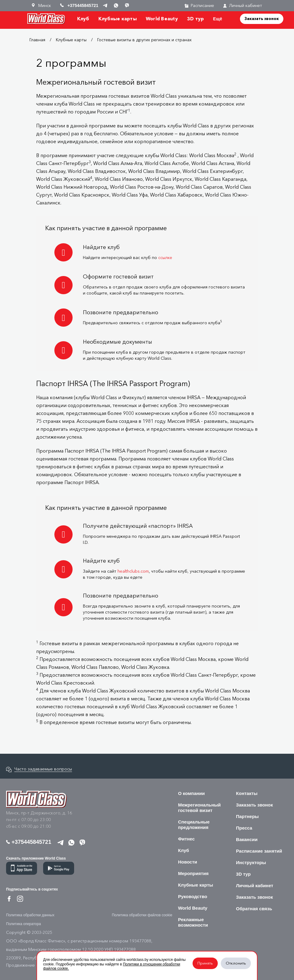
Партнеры (247, 816)
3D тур (196, 19)
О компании (191, 793)
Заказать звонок (262, 19)
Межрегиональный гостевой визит (199, 808)
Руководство (193, 896)
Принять (205, 963)
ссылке (165, 258)
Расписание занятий (259, 851)
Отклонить (236, 963)
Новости (188, 862)
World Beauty (162, 19)
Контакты (247, 793)
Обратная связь (254, 909)
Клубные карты (118, 19)
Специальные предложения (194, 825)
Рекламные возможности (193, 922)
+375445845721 (29, 842)
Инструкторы (251, 862)
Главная (37, 40)
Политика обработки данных (30, 915)
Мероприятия (193, 873)
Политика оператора (24, 924)
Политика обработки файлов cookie (142, 915)
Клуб (83, 19)
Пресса (244, 828)
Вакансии (247, 839)
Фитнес (186, 839)
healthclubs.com (133, 571)
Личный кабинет (243, 6)
